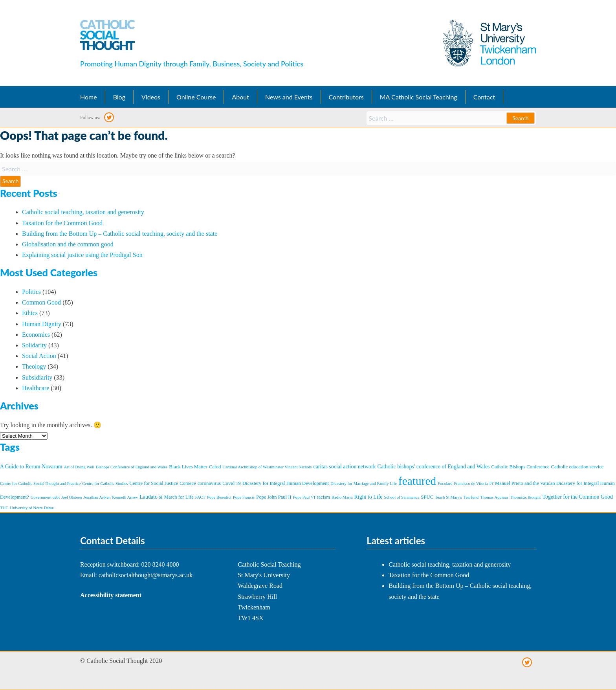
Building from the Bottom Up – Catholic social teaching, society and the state (120, 234)
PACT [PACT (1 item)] (200, 497)
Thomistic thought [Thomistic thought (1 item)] (525, 497)
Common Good (41, 302)
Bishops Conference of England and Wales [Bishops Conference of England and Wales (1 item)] (132, 467)
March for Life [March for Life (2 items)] (179, 497)
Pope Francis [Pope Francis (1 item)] (244, 497)
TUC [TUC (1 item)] (4, 508)
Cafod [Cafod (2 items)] (215, 467)
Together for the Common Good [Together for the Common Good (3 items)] (577, 497)
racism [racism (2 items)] (323, 497)
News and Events (289, 97)
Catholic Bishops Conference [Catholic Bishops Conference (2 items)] (521, 467)
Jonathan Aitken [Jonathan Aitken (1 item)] (97, 497)
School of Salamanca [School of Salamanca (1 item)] (402, 497)
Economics (36, 335)
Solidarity (34, 345)
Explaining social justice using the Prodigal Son (82, 255)
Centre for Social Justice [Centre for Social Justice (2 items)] (154, 483)
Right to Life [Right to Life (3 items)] (368, 497)
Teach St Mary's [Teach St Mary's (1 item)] (448, 497)
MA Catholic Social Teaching (419, 97)
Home (89, 97)
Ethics (30, 313)
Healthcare (36, 388)
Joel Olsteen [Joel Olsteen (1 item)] (71, 497)
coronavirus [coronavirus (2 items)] (209, 483)
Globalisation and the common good (68, 244)
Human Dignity (42, 324)
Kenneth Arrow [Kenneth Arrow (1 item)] (125, 497)
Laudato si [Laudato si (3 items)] (151, 497)
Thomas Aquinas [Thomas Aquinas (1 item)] (494, 497)
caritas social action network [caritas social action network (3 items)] (344, 467)
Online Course (196, 97)
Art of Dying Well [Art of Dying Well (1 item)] (79, 467)
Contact (484, 97)
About (240, 97)
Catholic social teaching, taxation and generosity (83, 212)
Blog (119, 97)
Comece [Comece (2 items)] (188, 483)
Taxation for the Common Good (62, 223)
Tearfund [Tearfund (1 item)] (471, 497)
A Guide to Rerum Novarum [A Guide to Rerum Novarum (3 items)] (31, 467)
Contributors (346, 97)
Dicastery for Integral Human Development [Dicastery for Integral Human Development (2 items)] (286, 483)
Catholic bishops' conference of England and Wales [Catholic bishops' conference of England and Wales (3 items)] (434, 467)
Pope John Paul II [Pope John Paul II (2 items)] (274, 497)
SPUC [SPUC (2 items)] (427, 497)
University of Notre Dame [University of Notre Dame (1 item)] (32, 508)
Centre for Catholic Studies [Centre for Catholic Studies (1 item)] (105, 484)
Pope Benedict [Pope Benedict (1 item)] (219, 497)
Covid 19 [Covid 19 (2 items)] (232, 483)
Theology (34, 366)
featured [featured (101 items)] (417, 481)
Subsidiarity (37, 377)
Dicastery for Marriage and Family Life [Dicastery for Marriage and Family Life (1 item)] (364, 484)
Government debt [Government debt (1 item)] (45, 497)
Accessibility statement (111, 595)
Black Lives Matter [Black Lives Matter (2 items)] (188, 467)
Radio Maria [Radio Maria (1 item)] (342, 497)
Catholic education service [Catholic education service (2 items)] (577, 467)
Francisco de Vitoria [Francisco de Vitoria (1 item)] (471, 484)
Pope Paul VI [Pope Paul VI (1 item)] (304, 497)
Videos (151, 97)
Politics (31, 292)
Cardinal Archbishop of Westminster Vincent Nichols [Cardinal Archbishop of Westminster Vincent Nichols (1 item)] (267, 467)
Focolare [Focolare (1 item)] (445, 484)
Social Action (39, 356)
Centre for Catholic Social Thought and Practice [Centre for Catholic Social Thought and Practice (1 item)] (40, 484)
